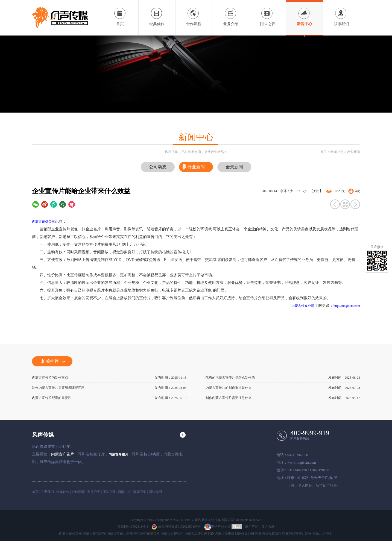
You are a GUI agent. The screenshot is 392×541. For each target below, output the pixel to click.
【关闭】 (316, 191)
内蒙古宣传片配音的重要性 (52, 398)
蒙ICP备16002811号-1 (133, 527)
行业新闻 (353, 152)
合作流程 (194, 13)
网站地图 (155, 492)
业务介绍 (231, 13)
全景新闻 (234, 167)
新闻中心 (305, 13)
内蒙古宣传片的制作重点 (50, 378)
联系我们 (341, 13)
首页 (120, 13)
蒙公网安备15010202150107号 (176, 527)
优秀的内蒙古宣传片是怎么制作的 (230, 378)
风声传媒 (43, 435)
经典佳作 (157, 13)
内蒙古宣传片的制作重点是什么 (229, 388)
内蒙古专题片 (118, 454)
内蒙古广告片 (63, 454)
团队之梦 (268, 13)
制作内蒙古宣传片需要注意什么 (229, 398)
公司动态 (158, 167)
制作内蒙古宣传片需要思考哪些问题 (58, 388)
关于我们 (47, 492)
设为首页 (251, 527)
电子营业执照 (217, 527)
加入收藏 (268, 527)
